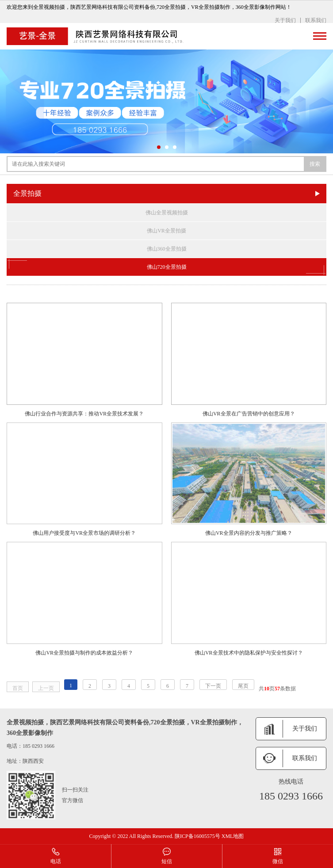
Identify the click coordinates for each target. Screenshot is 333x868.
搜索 (315, 164)
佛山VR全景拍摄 (166, 231)
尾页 (243, 686)
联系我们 (316, 20)
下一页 (213, 686)
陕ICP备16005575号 (197, 836)
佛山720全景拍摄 (166, 267)
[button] (159, 147)
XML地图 (233, 836)
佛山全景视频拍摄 (167, 213)
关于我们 (285, 20)
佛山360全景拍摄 (167, 249)
